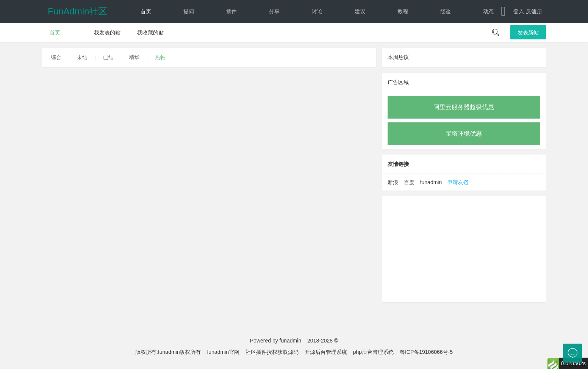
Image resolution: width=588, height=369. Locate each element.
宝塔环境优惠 (464, 134)
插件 (231, 11)
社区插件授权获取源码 (272, 352)
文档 (139, 34)
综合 (56, 57)
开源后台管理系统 (326, 352)
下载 (182, 34)
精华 (134, 57)
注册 (537, 11)
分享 (274, 11)
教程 (403, 11)
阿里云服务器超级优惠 (464, 107)
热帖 (160, 57)
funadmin (431, 182)
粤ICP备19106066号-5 (426, 352)
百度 (409, 182)
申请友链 (458, 182)
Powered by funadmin (276, 341)
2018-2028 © (323, 341)
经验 (446, 11)
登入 (519, 11)
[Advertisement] (464, 249)
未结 (82, 57)
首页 (146, 11)
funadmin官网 (223, 352)
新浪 (393, 182)
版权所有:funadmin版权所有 (168, 352)
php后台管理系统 (373, 352)
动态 (488, 11)
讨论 (317, 11)
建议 (360, 11)
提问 (189, 11)
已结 (108, 57)
